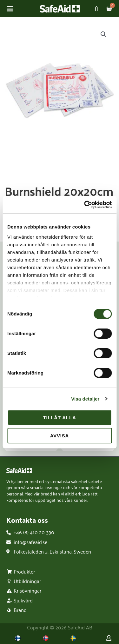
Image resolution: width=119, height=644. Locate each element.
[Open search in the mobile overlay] (98, 9)
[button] (103, 34)
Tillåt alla (59, 418)
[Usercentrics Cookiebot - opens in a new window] (85, 205)
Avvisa (60, 436)
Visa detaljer (85, 399)
